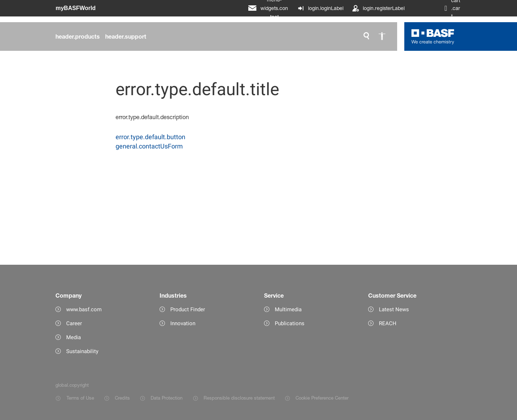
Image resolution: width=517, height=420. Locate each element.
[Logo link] (433, 36)
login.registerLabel (384, 8)
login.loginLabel (326, 8)
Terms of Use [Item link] (80, 398)
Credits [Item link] (122, 398)
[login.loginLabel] (320, 8)
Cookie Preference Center (322, 398)
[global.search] (366, 36)
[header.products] (78, 36)
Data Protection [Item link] (167, 398)
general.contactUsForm (149, 146)
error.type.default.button (150, 137)
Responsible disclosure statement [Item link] (239, 398)
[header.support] (126, 36)
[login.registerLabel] (378, 8)
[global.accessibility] (382, 36)
